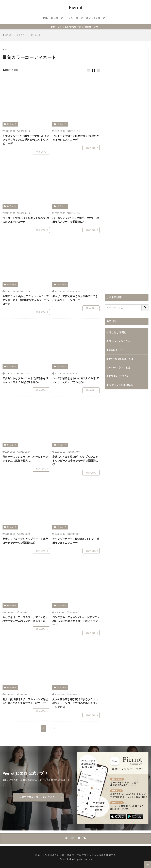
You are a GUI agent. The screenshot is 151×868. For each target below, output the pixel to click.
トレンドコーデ (74, 18)
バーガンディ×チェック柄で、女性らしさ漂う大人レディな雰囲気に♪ (76, 220)
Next (55, 728)
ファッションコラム (120, 341)
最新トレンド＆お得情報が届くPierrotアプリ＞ (75, 27)
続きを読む (41, 152)
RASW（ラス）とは (120, 367)
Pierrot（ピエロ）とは (121, 359)
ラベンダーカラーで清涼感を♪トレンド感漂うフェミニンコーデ (76, 541)
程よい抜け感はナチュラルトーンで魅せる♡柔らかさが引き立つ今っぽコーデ (25, 701)
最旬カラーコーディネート (29, 35)
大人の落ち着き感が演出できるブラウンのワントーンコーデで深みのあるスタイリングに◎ (75, 703)
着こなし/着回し (118, 332)
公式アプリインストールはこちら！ (38, 797)
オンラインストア (95, 18)
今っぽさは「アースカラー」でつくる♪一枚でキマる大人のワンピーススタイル (26, 619)
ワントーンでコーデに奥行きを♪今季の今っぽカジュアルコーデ (76, 138)
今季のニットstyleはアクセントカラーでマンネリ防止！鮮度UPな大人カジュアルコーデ (26, 300)
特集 (45, 18)
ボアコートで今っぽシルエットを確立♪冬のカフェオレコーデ (26, 220)
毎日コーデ (57, 18)
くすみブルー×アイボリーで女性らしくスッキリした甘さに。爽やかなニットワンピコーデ (26, 140)
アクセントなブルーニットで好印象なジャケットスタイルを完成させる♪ (25, 380)
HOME (8, 35)
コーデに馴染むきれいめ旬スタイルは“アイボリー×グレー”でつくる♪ (76, 380)
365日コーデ (12, 124)
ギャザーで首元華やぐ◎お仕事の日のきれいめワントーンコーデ (75, 298)
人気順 (15, 70)
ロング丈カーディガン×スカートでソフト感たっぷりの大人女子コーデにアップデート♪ (76, 621)
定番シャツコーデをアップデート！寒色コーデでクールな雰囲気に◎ (25, 541)
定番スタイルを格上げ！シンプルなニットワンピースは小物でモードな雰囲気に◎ (75, 460)
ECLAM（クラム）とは (122, 376)
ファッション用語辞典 (121, 385)
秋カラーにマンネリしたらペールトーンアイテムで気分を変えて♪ (25, 459)
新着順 (6, 70)
